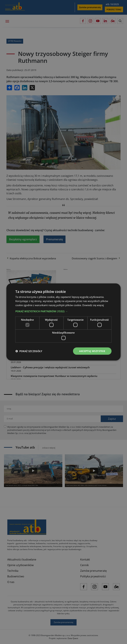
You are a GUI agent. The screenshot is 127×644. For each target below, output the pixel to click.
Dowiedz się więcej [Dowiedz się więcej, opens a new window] (93, 305)
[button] (63, 311)
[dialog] (63, 322)
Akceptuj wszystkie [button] (92, 351)
